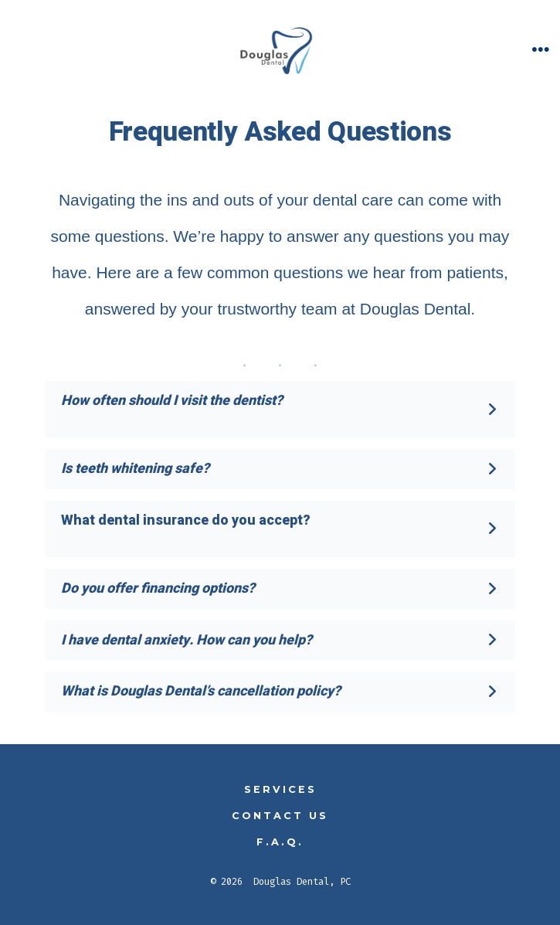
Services (280, 789)
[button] (280, 409)
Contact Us (280, 816)
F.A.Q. (280, 842)
